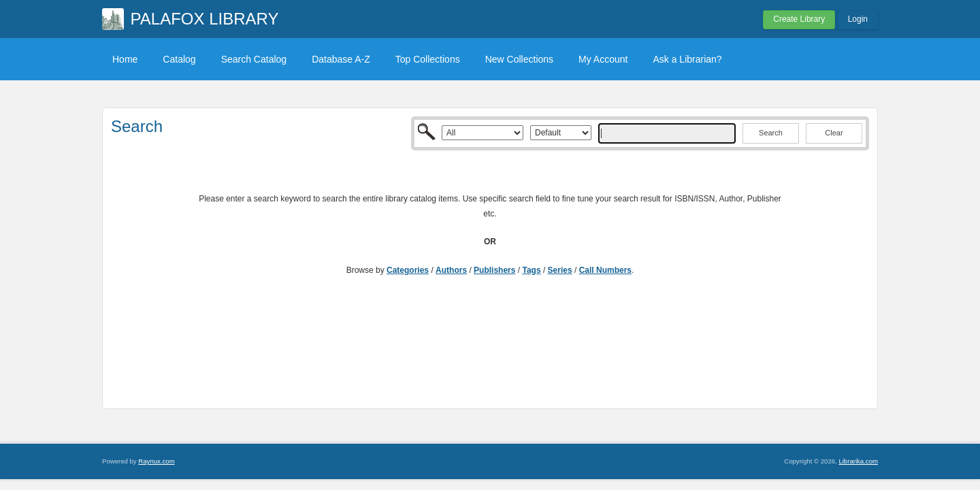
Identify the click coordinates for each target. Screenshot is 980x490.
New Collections (519, 59)
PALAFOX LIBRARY (205, 19)
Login (858, 19)
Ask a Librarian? (687, 59)
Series (560, 270)
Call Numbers (605, 270)
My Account (603, 59)
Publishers (494, 270)
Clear (834, 133)
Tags (531, 270)
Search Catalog (254, 59)
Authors (451, 270)
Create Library (799, 19)
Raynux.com (156, 461)
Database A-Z (341, 59)
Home (125, 59)
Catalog (179, 59)
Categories (408, 270)
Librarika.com (858, 461)
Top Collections (428, 59)
